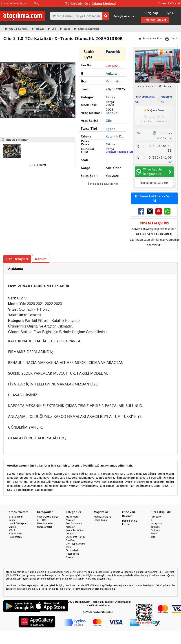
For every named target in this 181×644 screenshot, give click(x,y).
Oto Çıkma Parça (17, 29)
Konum (41, 259)
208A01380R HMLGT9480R (123, 152)
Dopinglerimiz (130, 521)
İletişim (126, 524)
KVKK (12, 530)
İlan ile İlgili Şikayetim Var (103, 184)
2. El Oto (42, 520)
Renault (38, 29)
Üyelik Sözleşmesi (19, 523)
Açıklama (15, 269)
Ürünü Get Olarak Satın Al (154, 198)
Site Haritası (15, 533)
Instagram (156, 523)
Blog (36, 3)
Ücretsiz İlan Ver (155, 20)
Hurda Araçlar (45, 527)
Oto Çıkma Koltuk (75, 537)
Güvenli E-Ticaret (169, 3)
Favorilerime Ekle (150, 38)
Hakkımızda (15, 537)
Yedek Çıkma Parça (48, 517)
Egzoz (65, 29)
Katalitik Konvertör (87, 29)
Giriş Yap (151, 13)
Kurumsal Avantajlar (14, 3)
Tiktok (154, 533)
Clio (52, 29)
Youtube (155, 527)
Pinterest (156, 530)
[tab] (90, 269)
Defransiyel (72, 550)
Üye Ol (170, 13)
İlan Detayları (17, 259)
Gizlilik (13, 527)
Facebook (156, 517)
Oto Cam (70, 540)
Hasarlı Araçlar (45, 523)
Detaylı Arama (123, 16)
